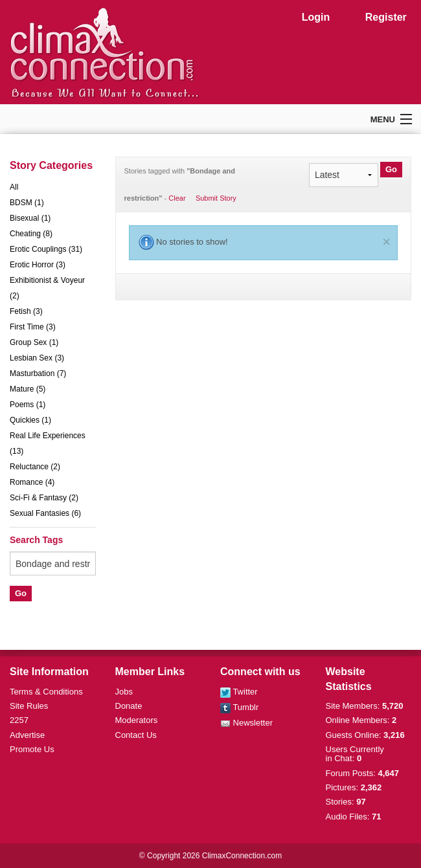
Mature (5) (28, 389)
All (14, 187)
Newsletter (246, 723)
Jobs (124, 692)
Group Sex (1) (34, 342)
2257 (19, 720)
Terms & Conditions (46, 692)
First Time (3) (33, 327)
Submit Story (216, 198)
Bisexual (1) (30, 218)
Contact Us (136, 735)
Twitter (239, 692)
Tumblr (239, 707)
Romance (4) (32, 482)
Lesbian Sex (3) (37, 358)
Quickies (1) (30, 420)
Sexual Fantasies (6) (45, 513)
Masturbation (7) (38, 373)
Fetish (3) (26, 311)
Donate (129, 706)
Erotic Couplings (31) (46, 249)
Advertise (27, 735)
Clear (177, 198)
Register (386, 17)
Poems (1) (28, 405)
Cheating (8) (31, 234)
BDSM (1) (27, 203)
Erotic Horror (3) (38, 265)
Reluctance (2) (35, 467)
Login (316, 17)
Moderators (137, 720)
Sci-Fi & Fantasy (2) (44, 498)
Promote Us (32, 749)
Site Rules (29, 706)
